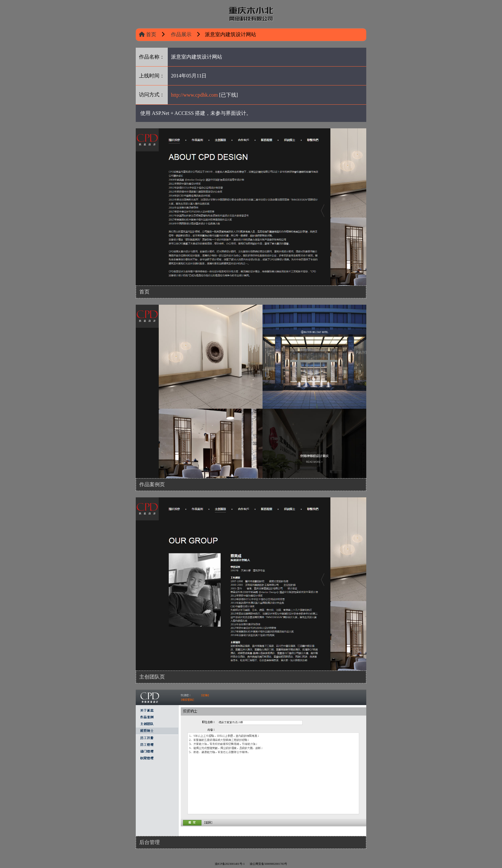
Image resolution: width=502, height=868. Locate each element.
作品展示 (181, 34)
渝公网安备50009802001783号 (268, 864)
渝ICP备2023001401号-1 (230, 864)
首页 (148, 34)
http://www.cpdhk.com (194, 95)
